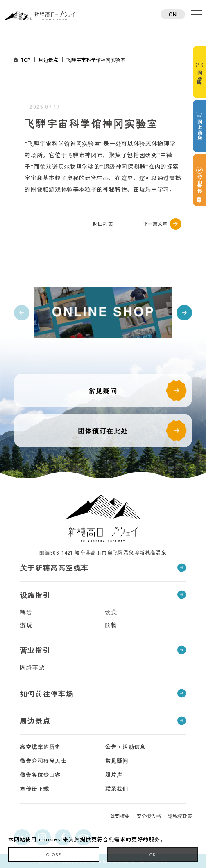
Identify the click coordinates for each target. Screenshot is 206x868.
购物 (111, 625)
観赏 (26, 612)
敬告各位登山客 (41, 774)
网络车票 (33, 667)
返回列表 (103, 224)
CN (173, 14)
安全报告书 (149, 816)
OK (153, 854)
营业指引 (35, 650)
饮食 (111, 612)
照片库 (114, 774)
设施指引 (35, 595)
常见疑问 (103, 390)
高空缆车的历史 (41, 747)
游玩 (26, 625)
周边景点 (35, 720)
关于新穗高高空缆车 (54, 567)
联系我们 (117, 788)
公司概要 (120, 816)
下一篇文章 (155, 224)
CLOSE (54, 854)
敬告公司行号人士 (43, 761)
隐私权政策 (180, 816)
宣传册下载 (35, 788)
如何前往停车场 (47, 693)
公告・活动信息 (126, 747)
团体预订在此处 (103, 431)
